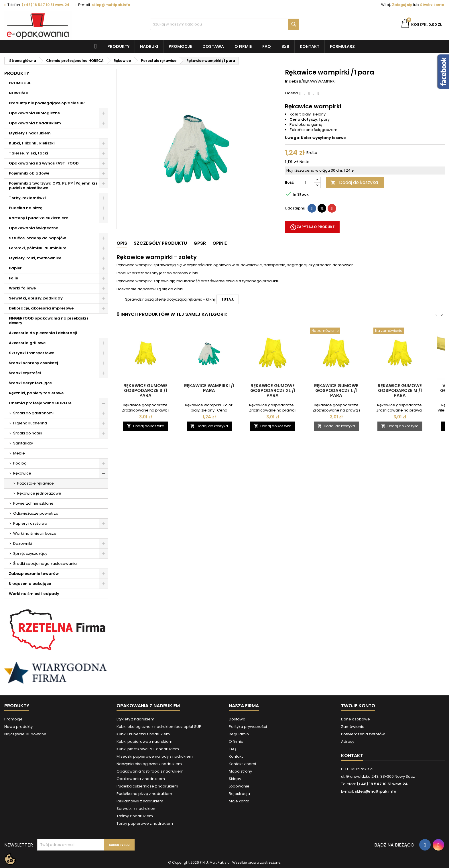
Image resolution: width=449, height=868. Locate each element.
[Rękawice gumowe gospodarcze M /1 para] (400, 331)
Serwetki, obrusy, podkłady (36, 298)
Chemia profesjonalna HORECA (40, 403)
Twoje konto (358, 706)
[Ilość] (306, 183)
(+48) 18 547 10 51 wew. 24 (46, 5)
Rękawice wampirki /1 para (209, 388)
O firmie (243, 46)
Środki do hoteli (28, 433)
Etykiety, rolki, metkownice (35, 258)
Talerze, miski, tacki (28, 153)
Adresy (348, 741)
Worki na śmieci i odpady (34, 594)
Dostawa (213, 46)
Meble (19, 453)
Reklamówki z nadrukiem (140, 801)
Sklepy (235, 779)
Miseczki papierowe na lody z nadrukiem (155, 756)
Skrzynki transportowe (31, 353)
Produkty (118, 46)
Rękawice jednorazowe (39, 493)
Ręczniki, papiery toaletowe (36, 393)
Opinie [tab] (220, 243)
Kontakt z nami (242, 764)
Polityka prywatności (248, 727)
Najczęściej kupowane (25, 734)
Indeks (292, 81)
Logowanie (239, 786)
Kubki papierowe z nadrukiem (144, 741)
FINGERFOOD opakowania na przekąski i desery (49, 321)
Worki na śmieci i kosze (35, 533)
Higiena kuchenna (30, 423)
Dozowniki (23, 543)
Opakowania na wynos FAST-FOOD (44, 163)
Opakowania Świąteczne (34, 228)
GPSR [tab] (200, 243)
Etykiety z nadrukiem (30, 133)
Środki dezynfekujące (30, 383)
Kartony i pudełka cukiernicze (39, 218)
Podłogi (20, 463)
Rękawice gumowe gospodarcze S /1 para (145, 390)
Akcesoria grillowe (27, 343)
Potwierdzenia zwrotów (363, 734)
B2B (285, 46)
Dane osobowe (356, 719)
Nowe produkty (18, 727)
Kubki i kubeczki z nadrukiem (143, 734)
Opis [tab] (122, 243)
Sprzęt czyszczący (30, 553)
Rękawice (22, 473)
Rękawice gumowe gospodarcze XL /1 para (273, 390)
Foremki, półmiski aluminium (38, 248)
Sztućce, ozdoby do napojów (37, 238)
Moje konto (239, 801)
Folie (13, 278)
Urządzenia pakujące (30, 584)
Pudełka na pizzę (26, 208)
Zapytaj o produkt (312, 227)
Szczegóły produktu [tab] (160, 243)
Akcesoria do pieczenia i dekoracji (43, 333)
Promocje (180, 46)
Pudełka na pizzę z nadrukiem (144, 794)
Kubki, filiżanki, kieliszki (32, 143)
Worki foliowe (22, 288)
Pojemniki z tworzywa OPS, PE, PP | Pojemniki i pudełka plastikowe (53, 186)
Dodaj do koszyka (354, 182)
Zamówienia (353, 727)
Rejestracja (239, 794)
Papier (15, 268)
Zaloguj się (402, 5)
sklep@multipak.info (111, 5)
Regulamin (239, 734)
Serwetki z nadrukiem (137, 809)
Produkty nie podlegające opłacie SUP (47, 103)
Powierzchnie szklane (33, 503)
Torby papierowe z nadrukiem (145, 823)
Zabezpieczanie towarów (34, 574)
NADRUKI (149, 46)
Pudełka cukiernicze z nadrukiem (147, 786)
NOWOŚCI (19, 93)
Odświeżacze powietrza (36, 513)
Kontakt (310, 46)
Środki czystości (25, 373)
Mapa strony (240, 771)
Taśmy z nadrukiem (135, 816)
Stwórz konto (432, 5)
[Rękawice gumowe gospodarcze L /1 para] (336, 331)
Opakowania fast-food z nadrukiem (150, 771)
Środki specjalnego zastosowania (45, 564)
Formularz (342, 46)
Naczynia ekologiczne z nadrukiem (149, 764)
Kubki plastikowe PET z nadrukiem (148, 749)
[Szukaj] (225, 24)
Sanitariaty (23, 443)
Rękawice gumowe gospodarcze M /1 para (400, 390)
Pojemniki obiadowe (29, 173)
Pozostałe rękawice (36, 483)
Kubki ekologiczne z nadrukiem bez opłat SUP (159, 727)
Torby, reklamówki (27, 198)
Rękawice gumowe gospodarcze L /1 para (336, 390)
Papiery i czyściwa (30, 523)
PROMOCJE (20, 83)
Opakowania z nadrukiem (35, 123)
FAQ (267, 46)
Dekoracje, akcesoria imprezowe (41, 308)
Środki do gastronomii (34, 413)
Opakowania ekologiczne (34, 113)
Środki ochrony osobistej (34, 363)
